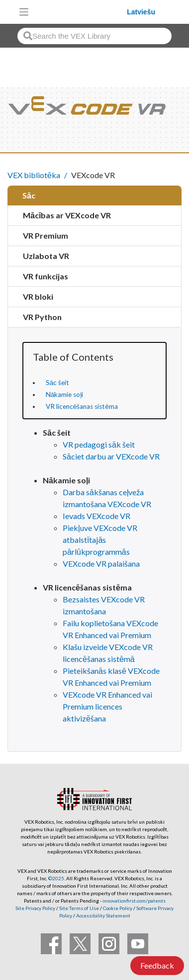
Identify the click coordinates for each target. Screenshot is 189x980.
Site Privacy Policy (35, 908)
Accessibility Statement (103, 915)
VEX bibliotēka (34, 175)
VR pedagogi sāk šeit (99, 444)
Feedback (157, 965)
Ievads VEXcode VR (96, 516)
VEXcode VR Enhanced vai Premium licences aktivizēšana (107, 706)
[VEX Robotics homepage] (81, 12)
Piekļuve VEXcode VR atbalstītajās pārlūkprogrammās (100, 540)
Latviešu (141, 12)
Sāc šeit (58, 383)
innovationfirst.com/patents (134, 901)
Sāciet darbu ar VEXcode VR (111, 456)
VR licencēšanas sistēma (82, 406)
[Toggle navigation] (24, 12)
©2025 (56, 878)
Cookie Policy (118, 908)
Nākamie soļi (65, 394)
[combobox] (94, 36)
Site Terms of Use (79, 908)
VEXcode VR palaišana (101, 563)
